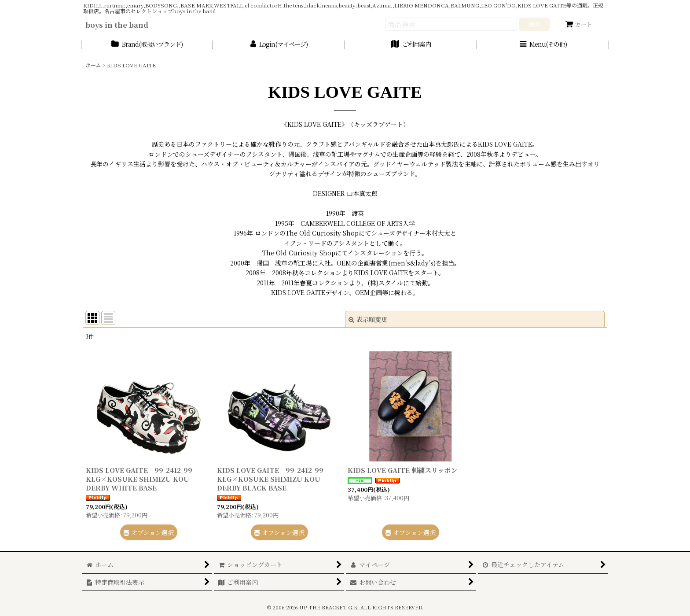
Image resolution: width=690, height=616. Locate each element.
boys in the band (117, 25)
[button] (543, 45)
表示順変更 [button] (368, 319)
